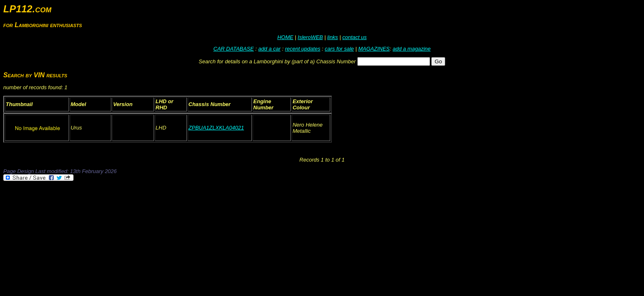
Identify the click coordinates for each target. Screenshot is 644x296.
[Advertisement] (153, 205)
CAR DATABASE (234, 49)
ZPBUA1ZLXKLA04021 (216, 128)
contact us (354, 37)
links (333, 37)
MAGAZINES (374, 49)
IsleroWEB (310, 37)
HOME (285, 37)
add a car (269, 49)
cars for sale (339, 49)
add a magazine (412, 49)
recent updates (303, 49)
